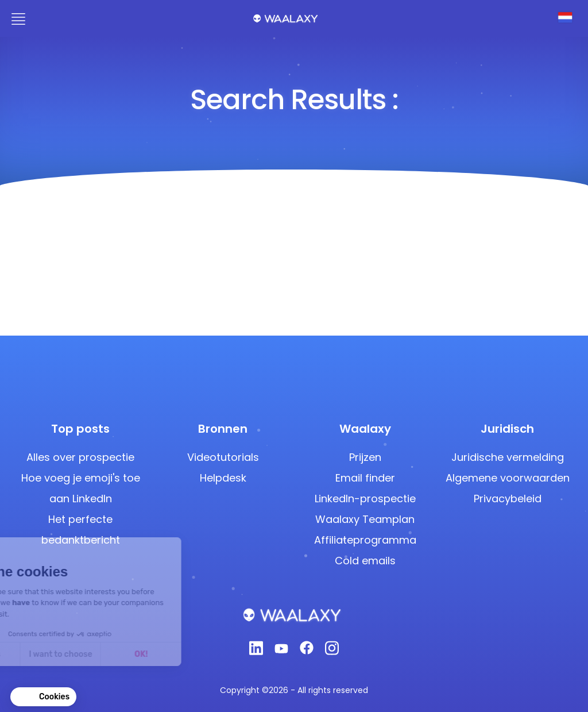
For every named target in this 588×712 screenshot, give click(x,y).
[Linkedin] (256, 651)
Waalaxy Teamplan (365, 519)
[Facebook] (307, 651)
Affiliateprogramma (365, 540)
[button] (43, 697)
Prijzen (365, 457)
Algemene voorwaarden (508, 478)
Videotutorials (223, 457)
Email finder (365, 478)
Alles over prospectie (80, 457)
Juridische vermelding (508, 457)
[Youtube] (281, 651)
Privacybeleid (508, 499)
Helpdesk (223, 478)
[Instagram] (332, 651)
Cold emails (365, 561)
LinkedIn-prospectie (365, 499)
